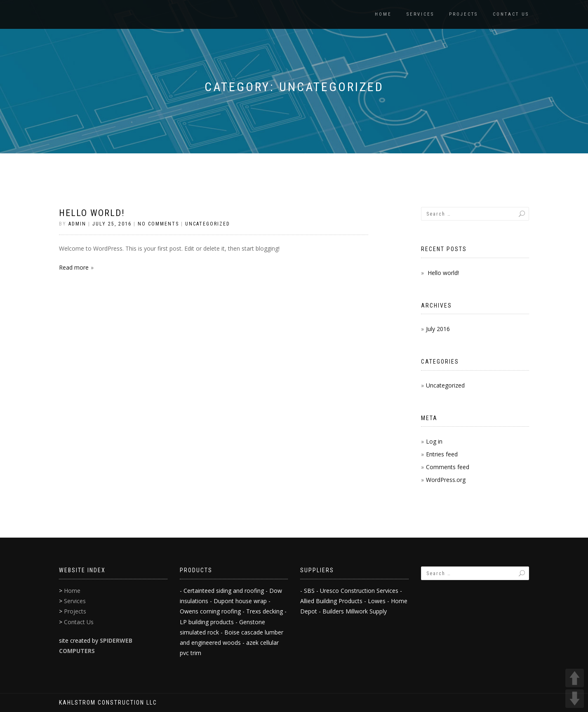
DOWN (575, 699)
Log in (434, 441)
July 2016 (438, 329)
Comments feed (448, 467)
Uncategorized (208, 224)
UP (575, 678)
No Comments (158, 224)
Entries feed (442, 454)
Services (420, 14)
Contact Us (511, 14)
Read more (74, 267)
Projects (463, 14)
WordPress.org (446, 480)
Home (383, 14)
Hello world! (92, 213)
